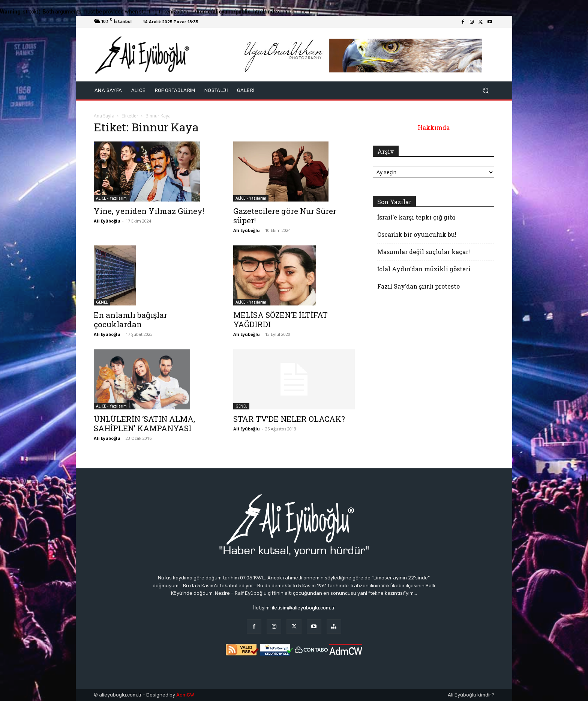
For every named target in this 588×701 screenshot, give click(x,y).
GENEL (102, 302)
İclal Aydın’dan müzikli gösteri (424, 269)
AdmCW (185, 695)
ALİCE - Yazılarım (111, 198)
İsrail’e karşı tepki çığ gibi (416, 217)
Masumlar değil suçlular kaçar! (424, 252)
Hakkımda (434, 127)
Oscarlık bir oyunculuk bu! (417, 234)
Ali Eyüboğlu (107, 221)
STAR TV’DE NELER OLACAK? (289, 419)
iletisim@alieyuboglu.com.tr (303, 608)
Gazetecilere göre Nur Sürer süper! (285, 216)
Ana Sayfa (104, 116)
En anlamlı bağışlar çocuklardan (130, 320)
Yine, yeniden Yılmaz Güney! (149, 211)
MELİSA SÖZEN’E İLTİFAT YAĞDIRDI (280, 320)
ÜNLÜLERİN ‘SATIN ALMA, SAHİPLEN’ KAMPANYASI (144, 423)
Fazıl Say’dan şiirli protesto (418, 286)
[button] (485, 91)
